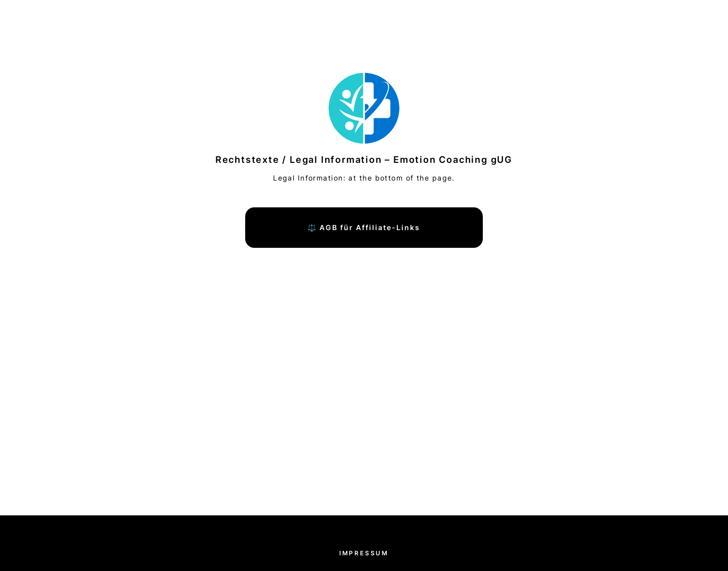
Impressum (364, 553)
